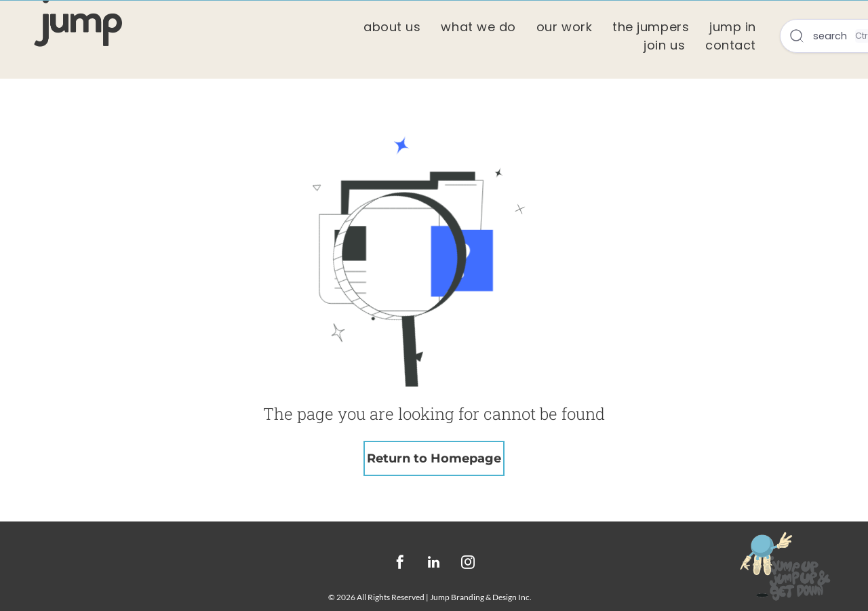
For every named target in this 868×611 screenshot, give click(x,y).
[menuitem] (392, 27)
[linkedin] (434, 564)
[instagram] (468, 564)
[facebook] (400, 564)
